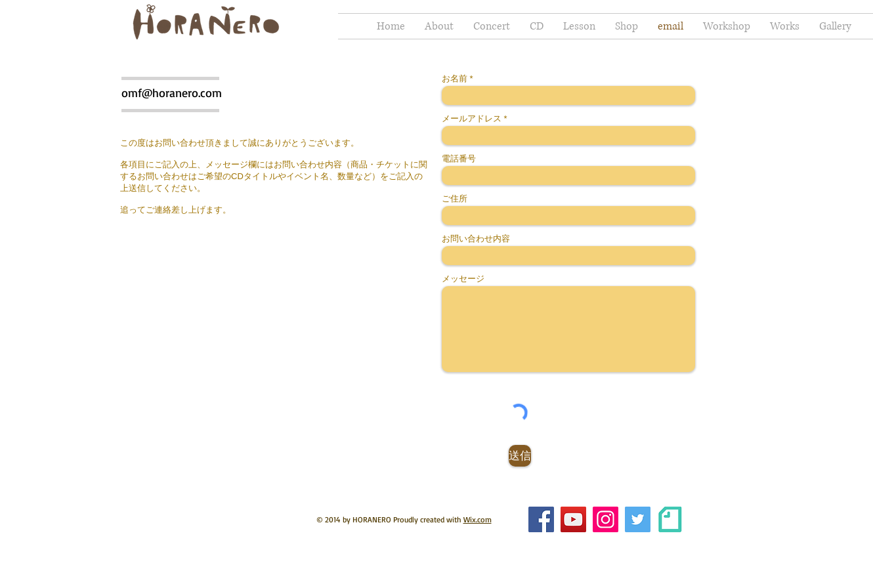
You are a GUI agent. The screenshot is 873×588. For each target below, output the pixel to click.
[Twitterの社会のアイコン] (638, 519)
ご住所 (455, 199)
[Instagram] (606, 519)
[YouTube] (573, 519)
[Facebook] (541, 519)
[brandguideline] (670, 519)
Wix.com (478, 519)
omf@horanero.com (172, 93)
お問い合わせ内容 (476, 239)
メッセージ (463, 279)
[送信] (520, 456)
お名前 (455, 78)
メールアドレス (472, 118)
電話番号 (459, 158)
